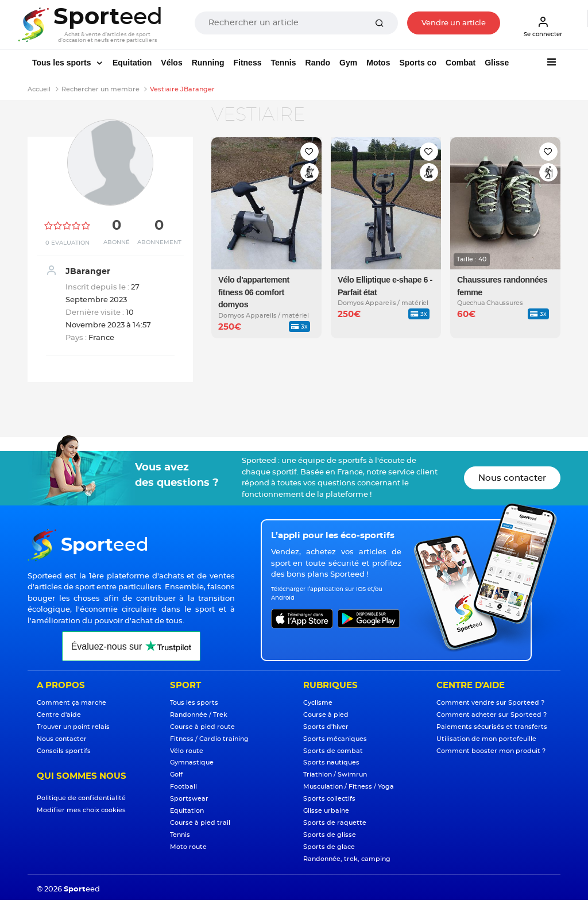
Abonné (117, 242)
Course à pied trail (200, 823)
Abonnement (159, 242)
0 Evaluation (67, 243)
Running (208, 63)
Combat (461, 63)
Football (183, 787)
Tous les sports (63, 63)
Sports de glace (329, 847)
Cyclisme (318, 703)
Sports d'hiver (326, 727)
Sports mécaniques (335, 739)
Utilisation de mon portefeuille (486, 739)
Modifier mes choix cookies (81, 810)
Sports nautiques (331, 762)
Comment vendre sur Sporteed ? (490, 703)
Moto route (188, 847)
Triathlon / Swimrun (335, 775)
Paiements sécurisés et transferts (492, 727)
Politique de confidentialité (81, 798)
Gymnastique (192, 762)
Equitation (132, 63)
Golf (176, 775)
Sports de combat (333, 751)
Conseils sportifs (64, 751)
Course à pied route (202, 727)
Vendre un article (454, 23)
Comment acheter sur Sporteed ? (492, 715)
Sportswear (189, 799)
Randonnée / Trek (199, 715)
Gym (348, 63)
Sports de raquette (335, 823)
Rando (318, 63)
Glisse (497, 63)
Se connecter (543, 26)
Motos (378, 63)
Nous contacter (512, 478)
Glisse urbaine (326, 811)
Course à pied (326, 715)
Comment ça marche (71, 703)
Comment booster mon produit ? (491, 751)
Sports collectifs (329, 799)
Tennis (283, 63)
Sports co (418, 63)
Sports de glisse (330, 835)
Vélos (171, 63)
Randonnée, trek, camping (347, 859)
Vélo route (187, 751)
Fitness (247, 63)
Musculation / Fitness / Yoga (349, 787)
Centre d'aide (59, 715)
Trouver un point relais (73, 727)
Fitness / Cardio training (209, 739)
